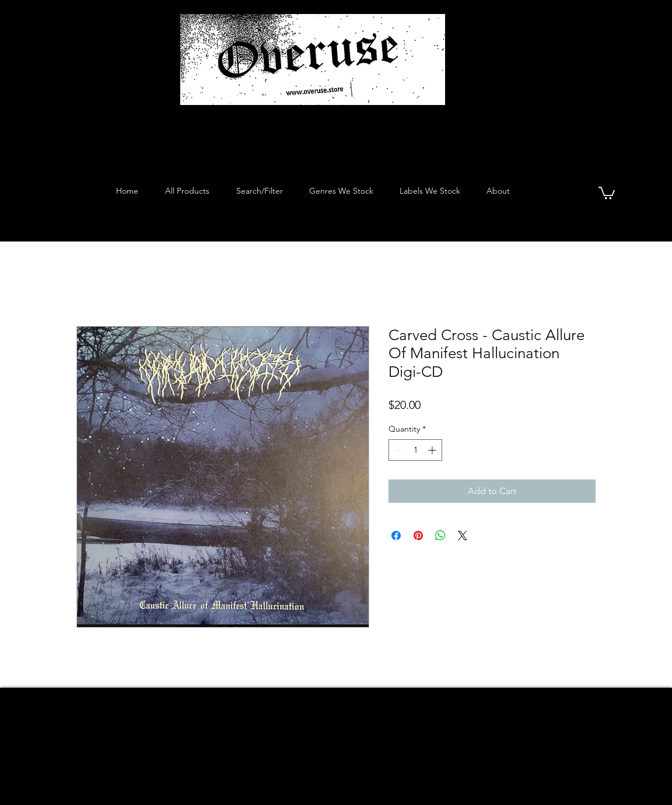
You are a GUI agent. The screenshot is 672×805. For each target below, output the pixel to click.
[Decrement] (398, 450)
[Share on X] (463, 535)
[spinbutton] (415, 450)
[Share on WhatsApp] (440, 535)
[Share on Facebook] (396, 535)
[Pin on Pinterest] (418, 535)
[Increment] (433, 450)
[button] (607, 192)
